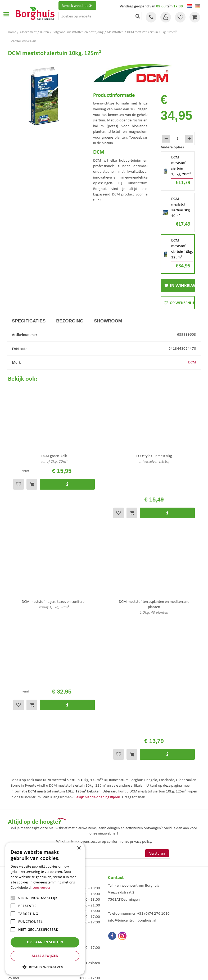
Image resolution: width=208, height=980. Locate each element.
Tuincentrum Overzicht (134, 972)
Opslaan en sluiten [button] (45, 942)
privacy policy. (141, 693)
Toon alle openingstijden (27, 837)
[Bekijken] (195, 17)
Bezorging (70, 321)
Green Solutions (105, 972)
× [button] (79, 848)
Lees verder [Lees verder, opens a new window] (42, 888)
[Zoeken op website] (100, 16)
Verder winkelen (23, 41)
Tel (151, 17)
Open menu (6, 14)
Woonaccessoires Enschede (126, 928)
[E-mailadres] (104, 705)
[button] (45, 967)
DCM (192, 362)
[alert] (45, 909)
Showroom (108, 321)
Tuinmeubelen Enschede (124, 922)
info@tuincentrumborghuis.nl (132, 772)
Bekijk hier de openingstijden (97, 649)
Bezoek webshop (77, 6)
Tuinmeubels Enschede (123, 917)
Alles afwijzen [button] (45, 956)
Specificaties (29, 321)
